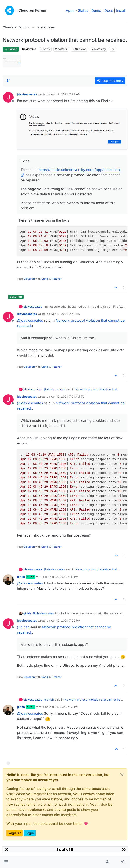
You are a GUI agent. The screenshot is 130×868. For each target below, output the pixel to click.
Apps (70, 10)
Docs (109, 10)
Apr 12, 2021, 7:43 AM (66, 314)
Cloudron (29, 279)
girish (21, 577)
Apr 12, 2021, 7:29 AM (66, 94)
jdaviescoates (27, 94)
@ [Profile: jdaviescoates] (30, 320)
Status (83, 10)
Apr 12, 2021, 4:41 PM (64, 577)
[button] (6, 862)
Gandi (45, 279)
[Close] (122, 775)
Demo (96, 10)
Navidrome (29, 49)
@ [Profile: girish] (23, 627)
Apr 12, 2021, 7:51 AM (65, 396)
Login (30, 833)
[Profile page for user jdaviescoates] (8, 97)
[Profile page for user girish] (8, 580)
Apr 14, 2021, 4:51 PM (64, 707)
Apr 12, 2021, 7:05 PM (66, 620)
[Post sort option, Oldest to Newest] (9, 80)
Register (14, 833)
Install (121, 10)
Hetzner (57, 279)
